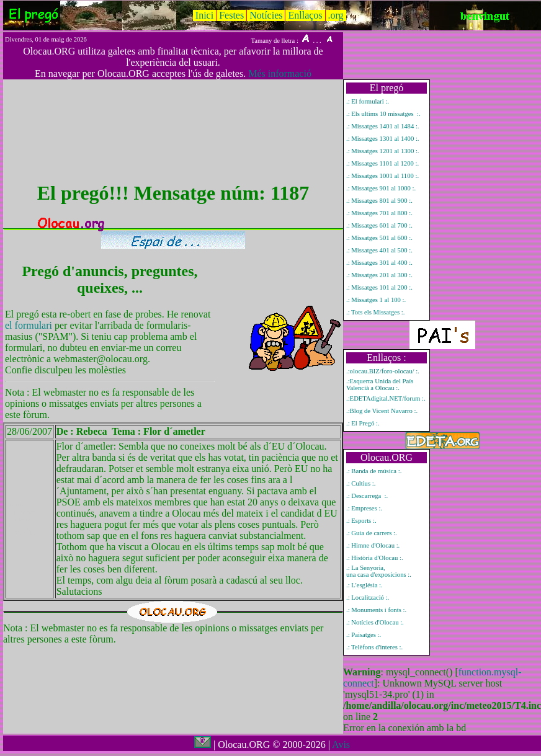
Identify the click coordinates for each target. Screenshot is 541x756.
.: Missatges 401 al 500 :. (379, 250)
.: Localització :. (368, 598)
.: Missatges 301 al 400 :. (379, 263)
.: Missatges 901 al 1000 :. (381, 188)
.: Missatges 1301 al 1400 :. (383, 139)
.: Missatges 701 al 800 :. (379, 213)
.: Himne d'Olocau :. (373, 545)
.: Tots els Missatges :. (375, 312)
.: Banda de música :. (374, 471)
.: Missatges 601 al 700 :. (379, 225)
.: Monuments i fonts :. (376, 610)
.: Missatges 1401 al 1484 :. (383, 126)
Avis (341, 745)
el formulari (30, 325)
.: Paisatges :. (364, 635)
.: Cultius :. (361, 483)
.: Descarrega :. (367, 496)
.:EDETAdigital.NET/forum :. (386, 398)
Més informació (280, 73)
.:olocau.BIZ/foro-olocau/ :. (383, 371)
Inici (204, 15)
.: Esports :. (361, 521)
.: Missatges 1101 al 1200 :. (382, 163)
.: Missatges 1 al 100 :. (376, 300)
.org (336, 15)
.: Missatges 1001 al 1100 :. (382, 176)
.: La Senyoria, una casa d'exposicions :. (379, 571)
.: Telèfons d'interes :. (374, 647)
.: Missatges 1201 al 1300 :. (383, 151)
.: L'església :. (364, 585)
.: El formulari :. (368, 101)
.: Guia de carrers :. (372, 533)
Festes (231, 15)
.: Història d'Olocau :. (375, 558)
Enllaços (305, 15)
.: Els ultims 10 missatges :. (383, 114)
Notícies (266, 15)
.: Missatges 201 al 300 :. (379, 275)
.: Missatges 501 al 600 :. (379, 238)
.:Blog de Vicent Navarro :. (382, 411)
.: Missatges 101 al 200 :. (379, 287)
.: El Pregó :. (363, 423)
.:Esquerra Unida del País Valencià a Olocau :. (380, 385)
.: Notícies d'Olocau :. (375, 622)
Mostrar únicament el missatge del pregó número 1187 (24, 519)
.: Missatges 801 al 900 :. (379, 201)
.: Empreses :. (364, 508)
